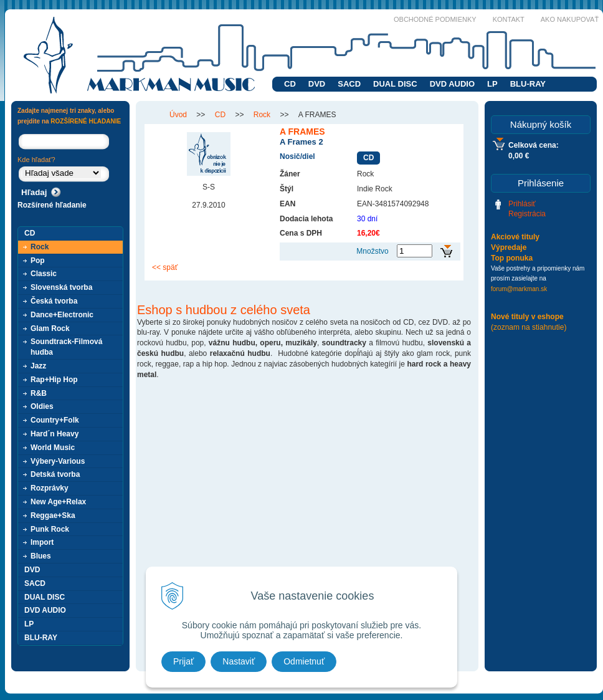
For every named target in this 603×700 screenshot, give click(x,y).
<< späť (165, 267)
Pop (38, 261)
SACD (349, 84)
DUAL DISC (395, 84)
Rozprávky (50, 488)
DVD (317, 84)
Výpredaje (509, 247)
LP (492, 84)
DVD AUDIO (452, 84)
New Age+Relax (58, 502)
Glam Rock (50, 328)
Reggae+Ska (53, 515)
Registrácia (527, 214)
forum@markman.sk (519, 289)
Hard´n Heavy (55, 434)
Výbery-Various (58, 461)
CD (290, 84)
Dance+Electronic (62, 315)
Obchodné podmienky (435, 19)
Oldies (42, 406)
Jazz (38, 366)
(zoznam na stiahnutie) (529, 327)
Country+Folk (55, 420)
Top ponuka (512, 258)
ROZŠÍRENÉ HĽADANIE (86, 121)
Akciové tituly (515, 237)
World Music (53, 448)
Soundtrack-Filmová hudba (66, 347)
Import (42, 542)
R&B (39, 393)
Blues (41, 556)
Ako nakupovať (570, 19)
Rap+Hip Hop (54, 380)
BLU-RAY (528, 84)
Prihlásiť (522, 204)
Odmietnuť (304, 661)
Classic (44, 274)
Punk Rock (50, 529)
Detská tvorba (55, 474)
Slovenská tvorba (61, 287)
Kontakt (509, 19)
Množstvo (372, 251)
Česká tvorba (54, 301)
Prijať (183, 661)
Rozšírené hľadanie (52, 205)
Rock (40, 247)
